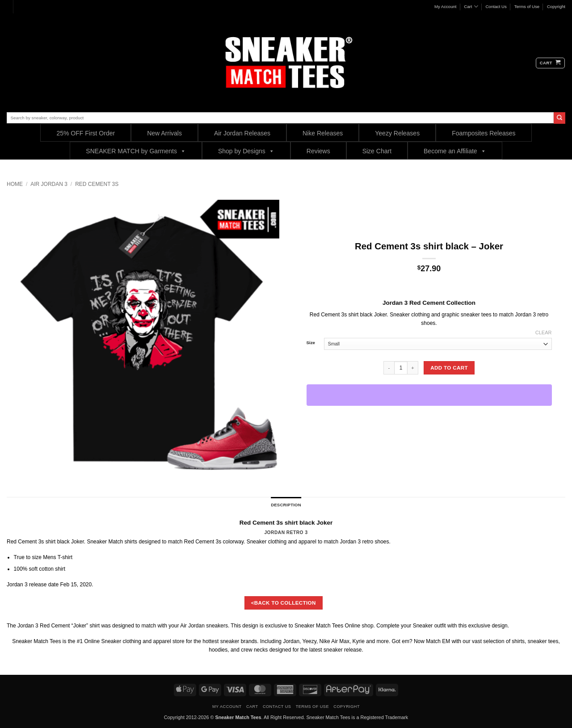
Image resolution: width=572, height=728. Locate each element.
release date (44, 585)
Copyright (556, 6)
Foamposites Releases (484, 133)
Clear (544, 332)
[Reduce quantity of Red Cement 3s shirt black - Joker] (389, 368)
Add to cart (449, 368)
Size (311, 343)
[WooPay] (429, 395)
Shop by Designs (246, 151)
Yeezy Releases (397, 133)
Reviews (318, 151)
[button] (550, 63)
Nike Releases (323, 133)
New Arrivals (164, 133)
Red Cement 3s (97, 184)
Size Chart (377, 151)
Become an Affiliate (455, 151)
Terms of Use (527, 6)
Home (15, 184)
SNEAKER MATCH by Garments (136, 151)
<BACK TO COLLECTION (284, 603)
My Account (446, 6)
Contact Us (496, 6)
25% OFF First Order (86, 133)
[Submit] (559, 118)
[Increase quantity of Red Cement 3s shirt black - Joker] (413, 368)
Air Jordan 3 (49, 184)
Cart (471, 6)
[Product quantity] (401, 368)
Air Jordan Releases (242, 133)
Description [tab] (286, 505)
